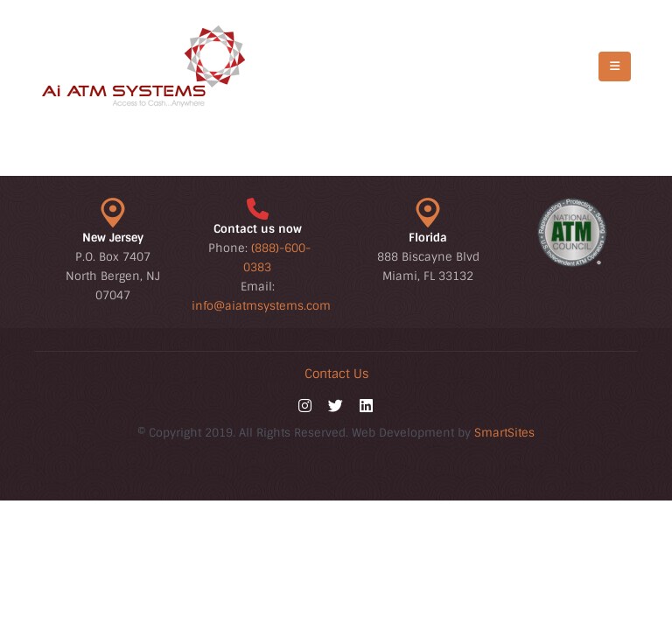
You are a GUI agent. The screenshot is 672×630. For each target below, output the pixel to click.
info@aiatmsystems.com (261, 306)
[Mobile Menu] (615, 66)
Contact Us (336, 374)
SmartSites (504, 433)
